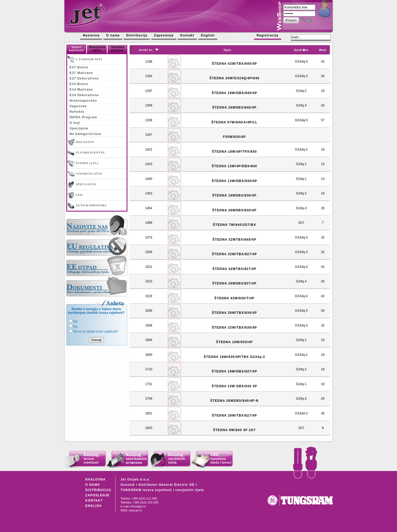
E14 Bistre (79, 84)
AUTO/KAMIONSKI (87, 206)
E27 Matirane (81, 73)
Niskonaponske (83, 101)
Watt (323, 50)
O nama (113, 35)
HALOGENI (81, 142)
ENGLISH (94, 506)
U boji (75, 123)
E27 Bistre (79, 67)
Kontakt (187, 35)
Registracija (267, 35)
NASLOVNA (96, 479)
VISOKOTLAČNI (85, 174)
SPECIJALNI (82, 184)
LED (75, 195)
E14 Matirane (81, 90)
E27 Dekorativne (84, 78)
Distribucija (137, 35)
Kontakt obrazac (118, 49)
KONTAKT (94, 501)
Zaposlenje (164, 35)
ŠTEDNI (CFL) (83, 163)
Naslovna (91, 35)
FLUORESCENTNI (86, 153)
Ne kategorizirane (85, 134)
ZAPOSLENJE (98, 495)
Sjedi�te (301, 50)
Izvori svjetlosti (76, 49)
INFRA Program (83, 117)
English (208, 35)
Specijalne (79, 128)
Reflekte (77, 112)
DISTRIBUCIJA (98, 490)
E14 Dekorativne (84, 95)
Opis (227, 50)
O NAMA (93, 485)
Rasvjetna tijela (97, 49)
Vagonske (78, 106)
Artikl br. (146, 50)
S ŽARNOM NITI (85, 59)
